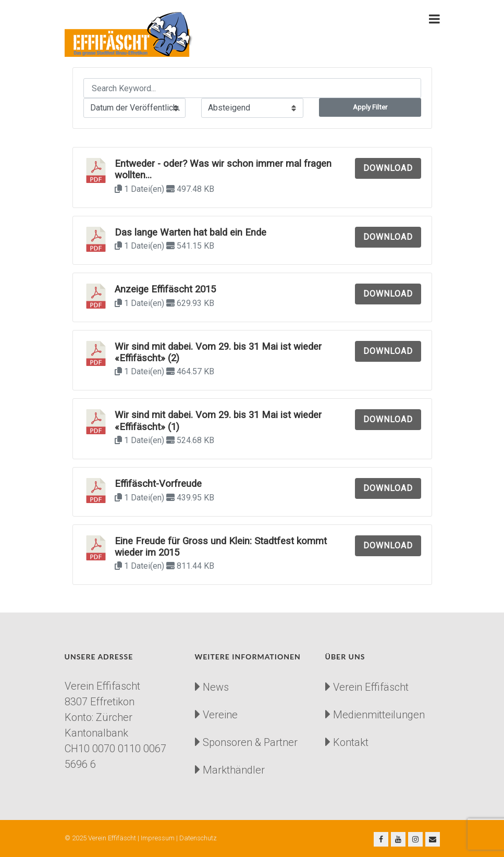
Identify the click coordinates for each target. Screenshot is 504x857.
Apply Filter (370, 107)
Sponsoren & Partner (250, 742)
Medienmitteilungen (379, 715)
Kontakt (351, 742)
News (216, 687)
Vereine (220, 715)
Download (388, 168)
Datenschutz (198, 838)
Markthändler (234, 770)
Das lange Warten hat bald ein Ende (190, 232)
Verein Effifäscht (371, 687)
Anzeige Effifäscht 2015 (165, 289)
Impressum (158, 838)
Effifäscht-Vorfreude (158, 484)
